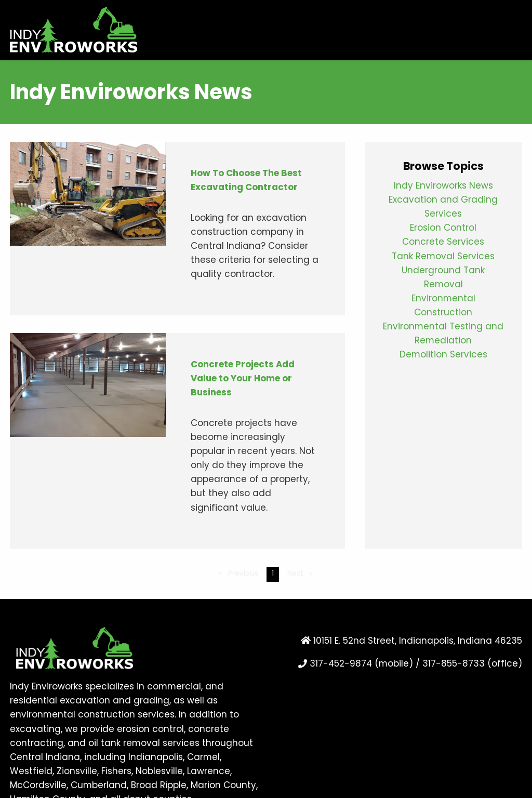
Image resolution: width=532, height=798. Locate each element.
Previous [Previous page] (245, 573)
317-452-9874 (341, 664)
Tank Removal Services (443, 257)
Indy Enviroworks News (443, 186)
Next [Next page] (303, 573)
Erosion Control (443, 228)
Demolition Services (443, 355)
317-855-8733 (454, 664)
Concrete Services (443, 242)
